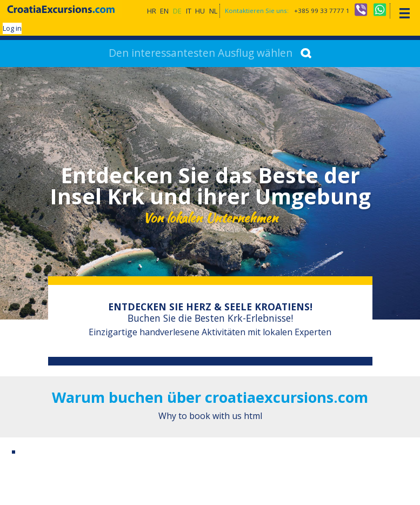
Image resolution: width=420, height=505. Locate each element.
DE (177, 11)
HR (152, 11)
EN (164, 11)
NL (213, 11)
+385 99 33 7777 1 (322, 11)
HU (200, 11)
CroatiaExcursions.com (61, 9)
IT (189, 11)
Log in (12, 28)
